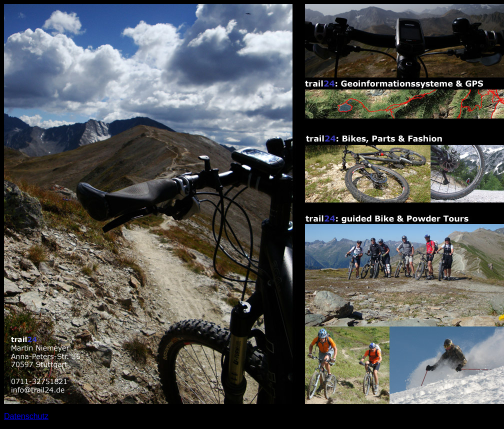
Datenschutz (26, 416)
